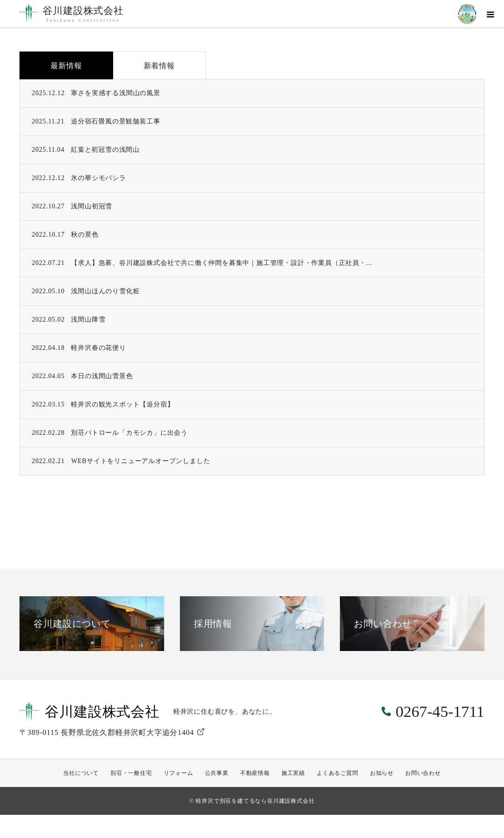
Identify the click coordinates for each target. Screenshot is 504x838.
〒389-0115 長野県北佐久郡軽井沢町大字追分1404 (112, 732)
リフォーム (179, 773)
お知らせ (382, 773)
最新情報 (66, 66)
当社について (81, 773)
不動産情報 (255, 773)
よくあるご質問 (338, 773)
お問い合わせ (423, 773)
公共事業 (217, 773)
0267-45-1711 (440, 712)
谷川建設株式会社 (83, 14)
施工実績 (293, 773)
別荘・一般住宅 (131, 773)
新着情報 (159, 66)
